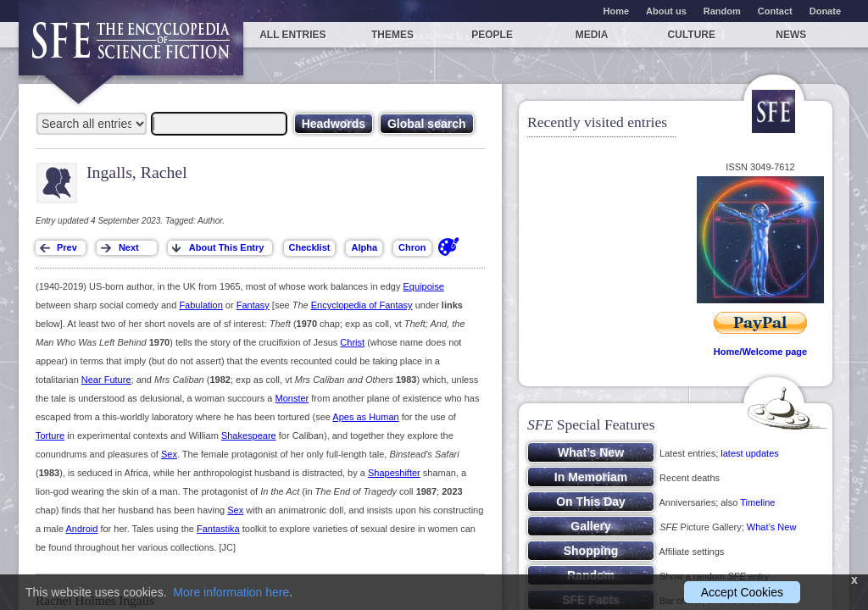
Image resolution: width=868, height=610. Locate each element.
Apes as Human (365, 417)
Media (592, 35)
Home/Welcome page (760, 352)
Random (722, 11)
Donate (825, 11)
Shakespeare (249, 435)
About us (666, 11)
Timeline (757, 502)
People (492, 35)
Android (81, 529)
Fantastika (218, 529)
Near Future (106, 380)
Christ (352, 342)
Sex (169, 454)
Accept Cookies (742, 592)
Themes (392, 35)
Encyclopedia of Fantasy (362, 305)
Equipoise (424, 286)
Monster (292, 398)
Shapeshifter (394, 473)
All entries (292, 35)
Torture (50, 435)
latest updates (750, 453)
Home (617, 11)
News (791, 35)
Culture (692, 35)
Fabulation (200, 305)
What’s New (771, 527)
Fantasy (253, 305)
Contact (775, 11)
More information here (231, 592)
